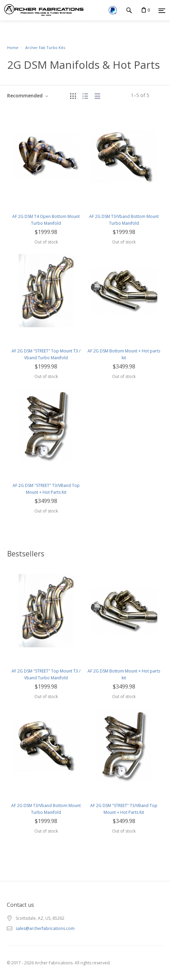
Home (13, 48)
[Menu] (162, 11)
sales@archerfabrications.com (45, 928)
